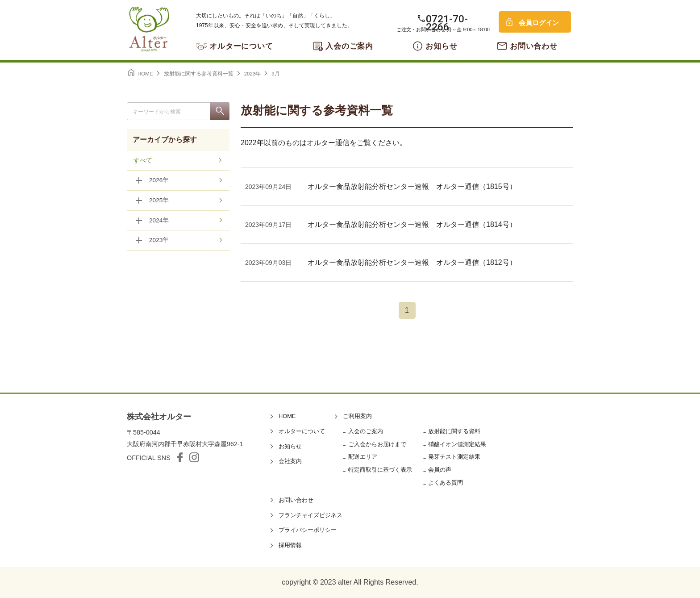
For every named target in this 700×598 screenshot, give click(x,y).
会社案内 (290, 461)
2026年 (159, 181)
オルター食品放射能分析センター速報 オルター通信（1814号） (412, 224)
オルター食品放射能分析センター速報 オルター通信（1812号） (412, 262)
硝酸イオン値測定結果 (457, 444)
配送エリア (363, 457)
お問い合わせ (534, 46)
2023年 (159, 241)
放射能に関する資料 (454, 431)
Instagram (194, 457)
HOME (287, 416)
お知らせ (441, 46)
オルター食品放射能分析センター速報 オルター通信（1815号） (412, 186)
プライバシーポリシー (308, 530)
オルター (149, 29)
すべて (143, 161)
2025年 (159, 201)
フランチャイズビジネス (310, 515)
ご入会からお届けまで (377, 444)
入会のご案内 (349, 46)
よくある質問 (446, 483)
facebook (180, 457)
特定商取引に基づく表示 (380, 470)
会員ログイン (539, 23)
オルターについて (241, 46)
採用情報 (290, 545)
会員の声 (440, 470)
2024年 (159, 221)
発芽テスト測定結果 (454, 457)
